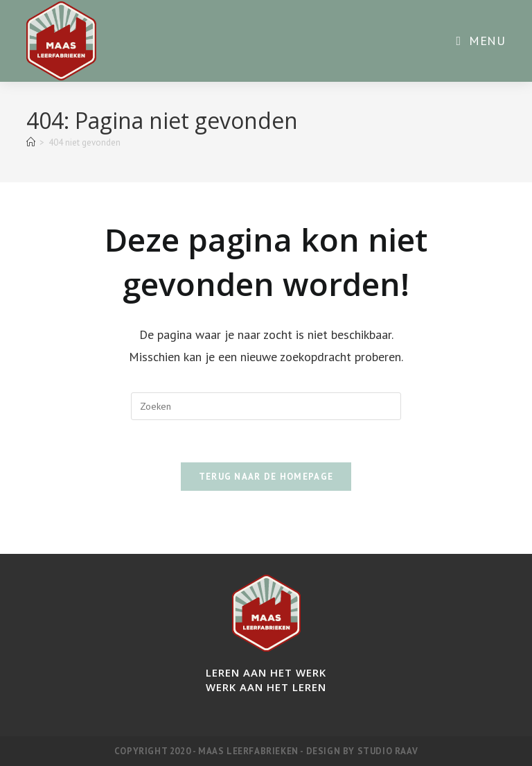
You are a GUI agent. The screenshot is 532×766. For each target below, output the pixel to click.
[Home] (31, 142)
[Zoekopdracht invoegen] (266, 406)
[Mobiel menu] (480, 41)
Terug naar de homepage (266, 477)
